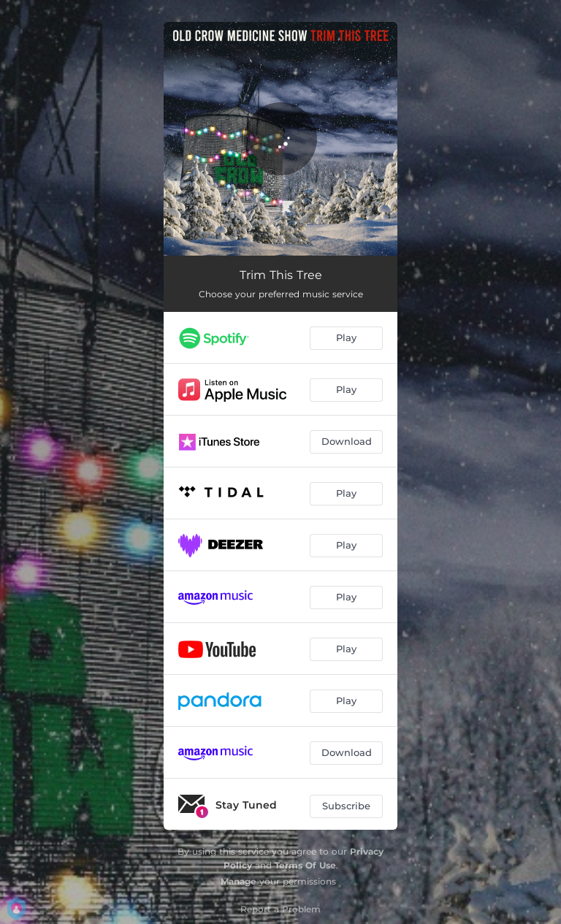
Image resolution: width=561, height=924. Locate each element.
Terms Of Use (305, 865)
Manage (238, 881)
